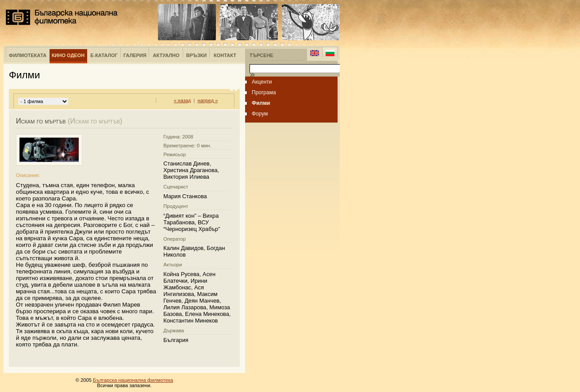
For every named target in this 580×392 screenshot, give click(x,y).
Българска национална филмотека (62, 17)
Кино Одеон (68, 55)
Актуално (166, 55)
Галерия (135, 55)
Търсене (261, 55)
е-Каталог (104, 55)
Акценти (262, 82)
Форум (260, 114)
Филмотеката (28, 55)
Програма (264, 92)
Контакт (225, 55)
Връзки (196, 55)
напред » (208, 100)
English (315, 53)
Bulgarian (330, 53)
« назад (182, 100)
